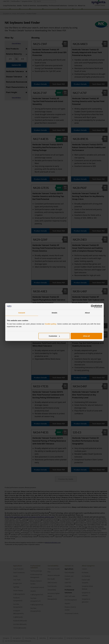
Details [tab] (54, 313)
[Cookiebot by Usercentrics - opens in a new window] (93, 306)
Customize (54, 336)
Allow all (86, 336)
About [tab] (87, 313)
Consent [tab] (22, 313)
